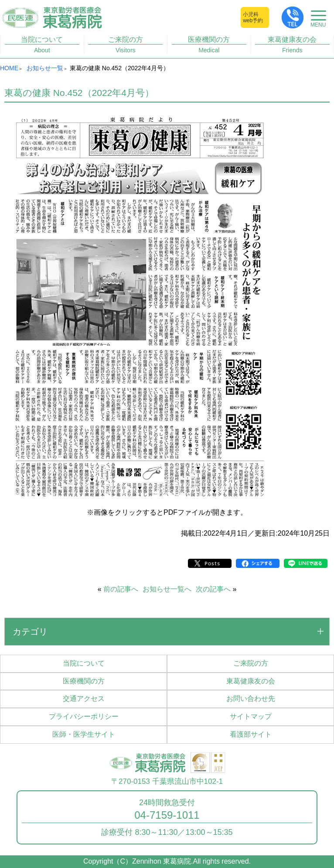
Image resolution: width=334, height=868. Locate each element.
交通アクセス (84, 699)
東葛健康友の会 (292, 45)
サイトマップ (251, 716)
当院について (42, 45)
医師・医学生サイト (84, 734)
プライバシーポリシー (84, 716)
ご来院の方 (125, 45)
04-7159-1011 (167, 815)
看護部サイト (251, 734)
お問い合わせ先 (251, 699)
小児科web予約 (253, 17)
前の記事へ (121, 589)
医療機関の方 (209, 45)
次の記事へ (213, 589)
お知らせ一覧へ (167, 589)
